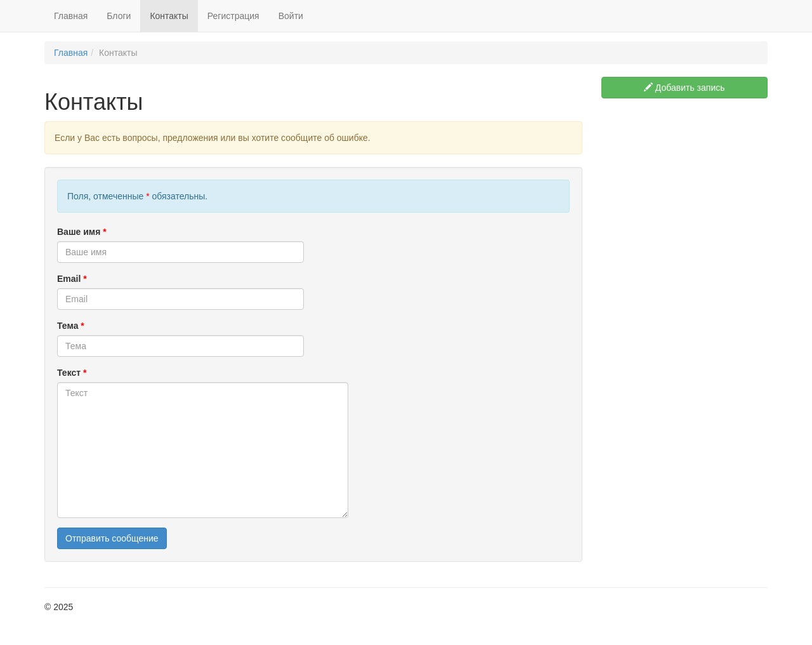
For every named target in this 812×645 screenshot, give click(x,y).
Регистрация (233, 16)
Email (72, 279)
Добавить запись (684, 88)
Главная (71, 16)
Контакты (169, 16)
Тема (71, 326)
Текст (72, 373)
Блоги (119, 16)
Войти (291, 16)
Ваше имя (82, 232)
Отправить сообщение (112, 538)
